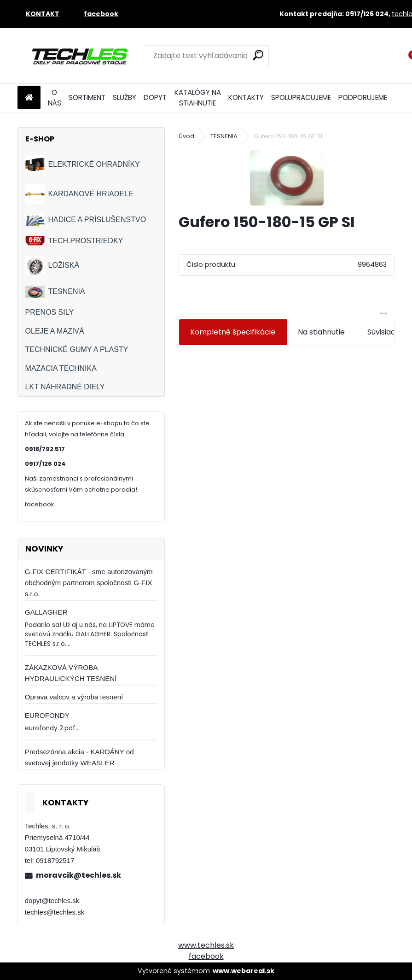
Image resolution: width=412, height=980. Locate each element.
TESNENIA (55, 292)
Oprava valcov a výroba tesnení (74, 697)
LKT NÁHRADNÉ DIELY (65, 387)
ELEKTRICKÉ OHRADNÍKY (83, 164)
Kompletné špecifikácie (233, 332)
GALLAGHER (46, 612)
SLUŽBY (125, 97)
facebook (40, 504)
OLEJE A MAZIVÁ (55, 331)
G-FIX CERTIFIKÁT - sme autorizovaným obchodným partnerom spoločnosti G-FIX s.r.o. (89, 583)
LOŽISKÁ (52, 265)
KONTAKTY (246, 97)
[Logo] (81, 56)
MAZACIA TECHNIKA (61, 368)
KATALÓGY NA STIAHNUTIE (198, 98)
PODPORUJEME (363, 97)
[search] (258, 55)
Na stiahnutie (321, 332)
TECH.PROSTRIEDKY (74, 241)
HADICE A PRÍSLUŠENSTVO (86, 220)
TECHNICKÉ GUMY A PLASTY (77, 349)
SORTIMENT (87, 97)
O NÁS (55, 98)
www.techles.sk (206, 945)
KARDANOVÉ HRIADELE (79, 194)
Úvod (186, 136)
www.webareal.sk (244, 971)
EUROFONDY (47, 715)
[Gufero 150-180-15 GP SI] (287, 178)
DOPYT (155, 97)
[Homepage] (29, 98)
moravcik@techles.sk (78, 875)
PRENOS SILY (50, 312)
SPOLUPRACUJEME (301, 97)
